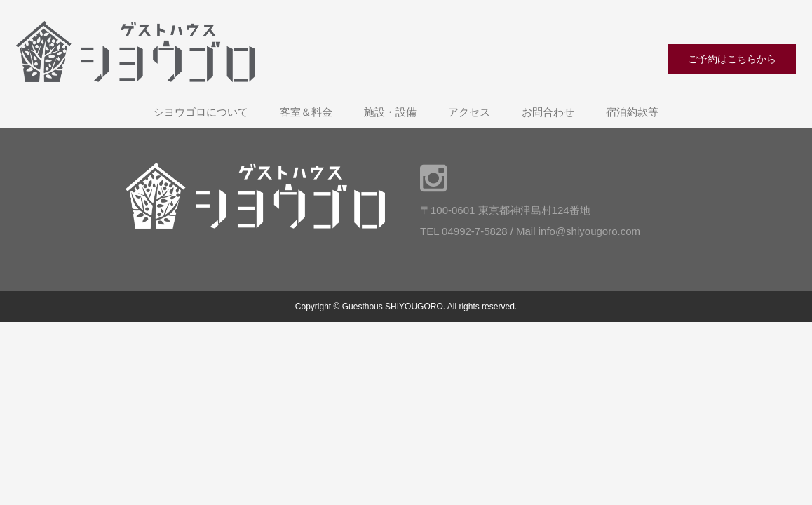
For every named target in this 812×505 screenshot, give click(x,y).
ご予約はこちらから (732, 59)
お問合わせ (548, 112)
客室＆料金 (306, 112)
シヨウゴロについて (201, 112)
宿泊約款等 (632, 112)
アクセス (469, 112)
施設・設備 (390, 112)
